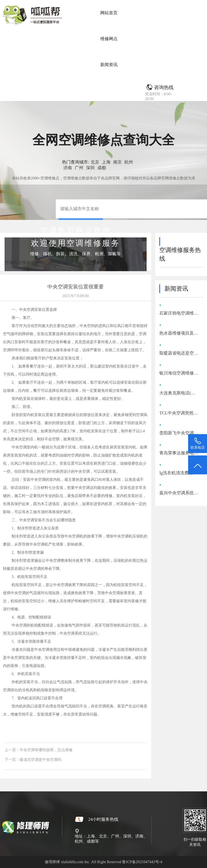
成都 (102, 168)
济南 (68, 168)
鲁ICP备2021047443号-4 (142, 862)
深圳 (90, 168)
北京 (95, 162)
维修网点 (109, 39)
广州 (79, 168)
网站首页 (109, 13)
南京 (118, 162)
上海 (106, 162)
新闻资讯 (109, 65)
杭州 (129, 162)
